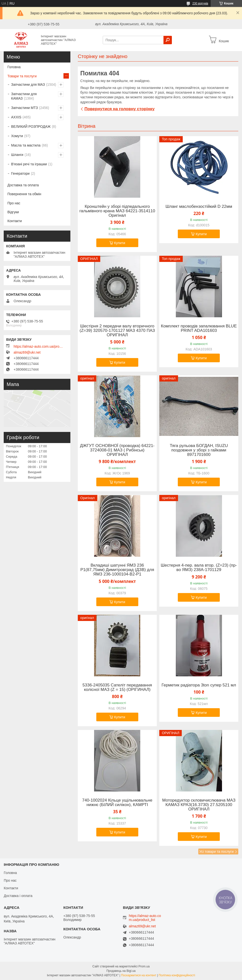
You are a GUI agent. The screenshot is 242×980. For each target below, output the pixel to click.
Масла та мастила (26, 145)
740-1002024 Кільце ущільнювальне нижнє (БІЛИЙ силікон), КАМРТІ (117, 803)
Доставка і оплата (18, 896)
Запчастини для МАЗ (28, 85)
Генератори (20, 173)
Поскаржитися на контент (139, 975)
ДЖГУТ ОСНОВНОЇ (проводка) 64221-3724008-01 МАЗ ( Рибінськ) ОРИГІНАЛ (117, 450)
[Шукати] (168, 40)
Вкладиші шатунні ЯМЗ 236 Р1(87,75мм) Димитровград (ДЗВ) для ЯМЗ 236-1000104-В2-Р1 (117, 570)
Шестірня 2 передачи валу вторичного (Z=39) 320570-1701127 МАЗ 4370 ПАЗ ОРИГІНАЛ (117, 331)
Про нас (14, 203)
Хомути (17, 136)
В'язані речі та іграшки (29, 164)
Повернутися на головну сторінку (120, 109)
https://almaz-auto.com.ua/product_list (38, 346)
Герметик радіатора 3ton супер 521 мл (199, 685)
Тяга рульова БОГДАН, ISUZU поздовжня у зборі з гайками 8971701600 (199, 450)
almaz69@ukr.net (27, 352)
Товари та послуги (22, 76)
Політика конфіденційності (177, 975)
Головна (14, 67)
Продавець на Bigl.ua (121, 971)
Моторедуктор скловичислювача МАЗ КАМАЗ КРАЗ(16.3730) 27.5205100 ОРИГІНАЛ (199, 805)
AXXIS (16, 117)
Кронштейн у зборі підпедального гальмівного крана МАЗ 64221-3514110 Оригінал (117, 211)
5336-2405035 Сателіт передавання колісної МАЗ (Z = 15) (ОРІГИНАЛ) (117, 687)
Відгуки (13, 212)
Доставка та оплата (23, 185)
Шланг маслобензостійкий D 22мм (199, 207)
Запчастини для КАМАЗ (24, 96)
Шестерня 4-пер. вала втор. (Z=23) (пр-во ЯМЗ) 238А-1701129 (199, 568)
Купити (120, 243)
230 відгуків (200, 3)
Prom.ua (144, 966)
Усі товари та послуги (216, 852)
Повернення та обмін (24, 194)
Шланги (17, 155)
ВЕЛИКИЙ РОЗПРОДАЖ (31, 127)
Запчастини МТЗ (24, 108)
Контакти (15, 221)
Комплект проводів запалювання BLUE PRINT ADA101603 (199, 328)
